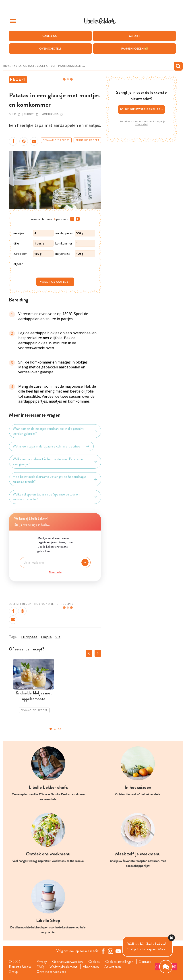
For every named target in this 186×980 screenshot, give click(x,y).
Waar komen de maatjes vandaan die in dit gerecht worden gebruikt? (55, 431)
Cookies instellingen (119, 962)
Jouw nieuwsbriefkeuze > (142, 109)
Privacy (42, 962)
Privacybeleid (142, 124)
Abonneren (91, 967)
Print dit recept (87, 140)
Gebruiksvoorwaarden (67, 962)
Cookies (94, 962)
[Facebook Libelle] (103, 951)
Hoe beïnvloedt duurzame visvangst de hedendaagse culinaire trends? (55, 479)
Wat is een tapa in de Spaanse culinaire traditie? (51, 446)
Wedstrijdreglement (63, 967)
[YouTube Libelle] (118, 951)
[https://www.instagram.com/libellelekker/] (111, 951)
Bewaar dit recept (56, 140)
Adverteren (113, 967)
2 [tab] (55, 729)
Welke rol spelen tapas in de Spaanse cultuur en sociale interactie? (55, 497)
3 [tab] (60, 729)
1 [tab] (51, 729)
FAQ (40, 967)
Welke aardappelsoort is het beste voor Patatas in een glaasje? (55, 462)
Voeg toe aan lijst (55, 282)
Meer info (55, 572)
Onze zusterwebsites (51, 972)
